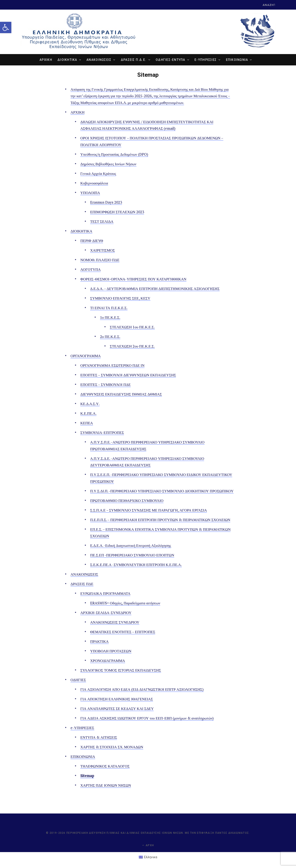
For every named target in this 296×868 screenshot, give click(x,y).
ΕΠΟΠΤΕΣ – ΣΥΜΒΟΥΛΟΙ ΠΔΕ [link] (106, 385)
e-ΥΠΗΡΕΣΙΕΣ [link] (206, 60)
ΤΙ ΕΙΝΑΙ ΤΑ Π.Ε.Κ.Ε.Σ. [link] (109, 308)
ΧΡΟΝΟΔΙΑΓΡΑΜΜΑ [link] (108, 661)
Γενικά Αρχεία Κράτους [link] (98, 173)
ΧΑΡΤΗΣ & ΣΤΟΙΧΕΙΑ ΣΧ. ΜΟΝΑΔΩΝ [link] (112, 747)
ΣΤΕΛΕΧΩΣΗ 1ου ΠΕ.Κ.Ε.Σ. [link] (132, 327)
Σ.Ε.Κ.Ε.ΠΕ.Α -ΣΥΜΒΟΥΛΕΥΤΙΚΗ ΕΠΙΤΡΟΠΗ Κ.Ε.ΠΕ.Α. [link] (136, 565)
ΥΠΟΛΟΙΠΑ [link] (90, 193)
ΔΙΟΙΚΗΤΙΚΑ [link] (67, 60)
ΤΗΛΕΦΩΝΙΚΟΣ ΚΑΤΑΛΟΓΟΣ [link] (105, 766)
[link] (6, 27)
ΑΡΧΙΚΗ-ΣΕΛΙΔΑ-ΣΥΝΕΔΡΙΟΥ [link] (106, 613)
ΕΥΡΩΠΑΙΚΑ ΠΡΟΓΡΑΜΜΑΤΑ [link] (105, 594)
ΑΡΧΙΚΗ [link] (46, 60)
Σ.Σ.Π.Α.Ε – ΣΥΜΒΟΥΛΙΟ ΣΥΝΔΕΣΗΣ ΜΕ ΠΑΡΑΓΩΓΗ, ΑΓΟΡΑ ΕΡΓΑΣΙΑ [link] (149, 510)
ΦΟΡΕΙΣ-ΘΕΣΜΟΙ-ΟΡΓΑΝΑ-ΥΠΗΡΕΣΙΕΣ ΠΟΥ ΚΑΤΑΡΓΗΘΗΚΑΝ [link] (133, 279)
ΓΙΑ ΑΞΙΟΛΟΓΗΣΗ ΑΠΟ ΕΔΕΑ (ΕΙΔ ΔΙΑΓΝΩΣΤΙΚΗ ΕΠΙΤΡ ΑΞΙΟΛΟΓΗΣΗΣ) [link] (142, 690)
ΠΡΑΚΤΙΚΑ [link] (99, 642)
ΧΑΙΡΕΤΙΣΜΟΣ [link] (102, 250)
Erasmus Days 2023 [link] (106, 202)
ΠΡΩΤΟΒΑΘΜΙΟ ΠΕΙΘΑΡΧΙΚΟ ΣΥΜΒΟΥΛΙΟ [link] (127, 501)
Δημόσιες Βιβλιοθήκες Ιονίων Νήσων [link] (108, 164)
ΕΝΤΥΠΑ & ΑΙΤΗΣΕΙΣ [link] (99, 738)
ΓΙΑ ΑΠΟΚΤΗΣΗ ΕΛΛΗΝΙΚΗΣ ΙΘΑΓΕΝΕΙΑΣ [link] (117, 699)
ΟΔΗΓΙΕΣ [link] (78, 680)
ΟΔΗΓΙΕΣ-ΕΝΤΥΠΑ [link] (170, 60)
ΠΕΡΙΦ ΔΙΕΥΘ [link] (92, 241)
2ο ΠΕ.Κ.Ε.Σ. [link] (110, 337)
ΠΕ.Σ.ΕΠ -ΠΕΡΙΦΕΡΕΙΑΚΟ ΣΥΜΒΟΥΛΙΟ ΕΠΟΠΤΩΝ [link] (132, 555)
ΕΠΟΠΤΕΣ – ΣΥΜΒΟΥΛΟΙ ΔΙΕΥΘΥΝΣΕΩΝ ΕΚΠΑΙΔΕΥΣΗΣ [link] (128, 375)
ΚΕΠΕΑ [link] (87, 423)
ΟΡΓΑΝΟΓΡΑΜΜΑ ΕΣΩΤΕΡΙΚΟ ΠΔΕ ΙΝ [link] (112, 366)
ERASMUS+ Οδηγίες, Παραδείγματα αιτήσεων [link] (125, 603)
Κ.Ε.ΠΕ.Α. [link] (88, 414)
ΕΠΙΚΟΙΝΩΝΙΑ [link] (237, 60)
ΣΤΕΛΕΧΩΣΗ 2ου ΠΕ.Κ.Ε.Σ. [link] (132, 346)
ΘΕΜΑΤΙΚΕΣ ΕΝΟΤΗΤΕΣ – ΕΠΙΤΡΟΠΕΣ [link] (123, 632)
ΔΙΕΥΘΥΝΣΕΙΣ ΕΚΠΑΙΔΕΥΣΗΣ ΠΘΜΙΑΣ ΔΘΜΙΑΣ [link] (121, 394)
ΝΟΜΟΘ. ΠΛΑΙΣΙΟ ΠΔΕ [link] (100, 260)
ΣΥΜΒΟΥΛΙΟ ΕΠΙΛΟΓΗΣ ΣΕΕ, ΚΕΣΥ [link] (120, 298)
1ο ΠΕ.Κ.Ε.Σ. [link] (110, 318)
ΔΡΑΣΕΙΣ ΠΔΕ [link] (82, 584)
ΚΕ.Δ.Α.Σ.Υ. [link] (90, 404)
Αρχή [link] (148, 845)
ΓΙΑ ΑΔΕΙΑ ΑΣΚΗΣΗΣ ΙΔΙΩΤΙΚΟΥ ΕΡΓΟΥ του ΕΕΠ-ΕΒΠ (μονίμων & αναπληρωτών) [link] (147, 718)
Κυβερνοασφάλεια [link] (94, 183)
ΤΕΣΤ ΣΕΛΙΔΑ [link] (102, 222)
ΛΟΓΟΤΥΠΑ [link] (90, 270)
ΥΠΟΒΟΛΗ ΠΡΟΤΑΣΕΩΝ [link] (111, 651)
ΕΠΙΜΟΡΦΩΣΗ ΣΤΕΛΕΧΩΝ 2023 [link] (117, 212)
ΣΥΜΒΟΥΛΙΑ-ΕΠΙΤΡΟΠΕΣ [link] (102, 433)
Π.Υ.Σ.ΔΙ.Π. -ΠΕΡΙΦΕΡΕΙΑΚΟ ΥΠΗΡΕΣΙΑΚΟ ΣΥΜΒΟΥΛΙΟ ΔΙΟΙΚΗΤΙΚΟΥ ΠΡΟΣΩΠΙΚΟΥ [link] (162, 491)
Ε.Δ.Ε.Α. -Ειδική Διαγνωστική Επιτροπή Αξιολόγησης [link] (131, 546)
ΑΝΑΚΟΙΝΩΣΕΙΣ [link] (99, 60)
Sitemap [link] (87, 776)
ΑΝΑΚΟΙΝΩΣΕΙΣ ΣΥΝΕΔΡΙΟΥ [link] (115, 622)
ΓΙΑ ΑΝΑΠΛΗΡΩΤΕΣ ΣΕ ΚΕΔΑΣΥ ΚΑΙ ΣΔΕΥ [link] (117, 709)
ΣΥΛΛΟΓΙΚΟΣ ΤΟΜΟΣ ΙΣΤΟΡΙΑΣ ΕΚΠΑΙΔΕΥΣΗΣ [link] (121, 670)
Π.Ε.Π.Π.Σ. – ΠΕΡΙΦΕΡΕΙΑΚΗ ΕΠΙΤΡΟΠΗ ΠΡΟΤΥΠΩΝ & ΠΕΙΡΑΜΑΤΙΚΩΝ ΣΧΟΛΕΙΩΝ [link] (160, 520)
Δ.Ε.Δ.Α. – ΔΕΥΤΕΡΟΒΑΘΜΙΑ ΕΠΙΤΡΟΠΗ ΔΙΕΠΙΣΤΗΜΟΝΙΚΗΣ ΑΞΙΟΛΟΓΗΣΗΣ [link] (155, 289)
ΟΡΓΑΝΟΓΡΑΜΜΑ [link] (86, 356)
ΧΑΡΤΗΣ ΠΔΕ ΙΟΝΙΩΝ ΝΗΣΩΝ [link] (106, 785)
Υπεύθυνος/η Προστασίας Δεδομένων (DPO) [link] (114, 154)
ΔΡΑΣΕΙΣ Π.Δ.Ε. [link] (134, 60)
